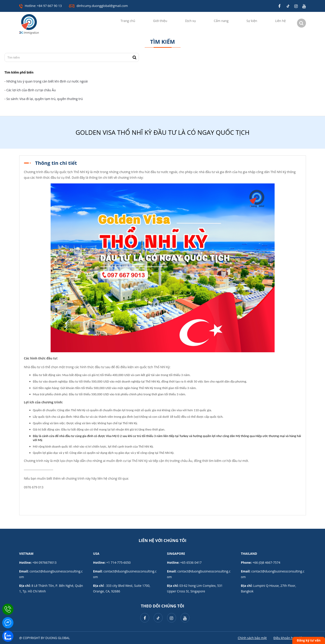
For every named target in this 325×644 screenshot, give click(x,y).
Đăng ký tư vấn (309, 640)
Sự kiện (252, 21)
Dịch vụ (190, 21)
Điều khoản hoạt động (290, 638)
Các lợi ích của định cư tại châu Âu (31, 90)
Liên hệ (280, 21)
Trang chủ (128, 21)
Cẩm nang (221, 21)
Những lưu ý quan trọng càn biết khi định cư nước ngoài (47, 81)
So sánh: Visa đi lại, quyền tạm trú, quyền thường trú (45, 99)
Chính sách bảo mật (252, 638)
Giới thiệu (160, 21)
